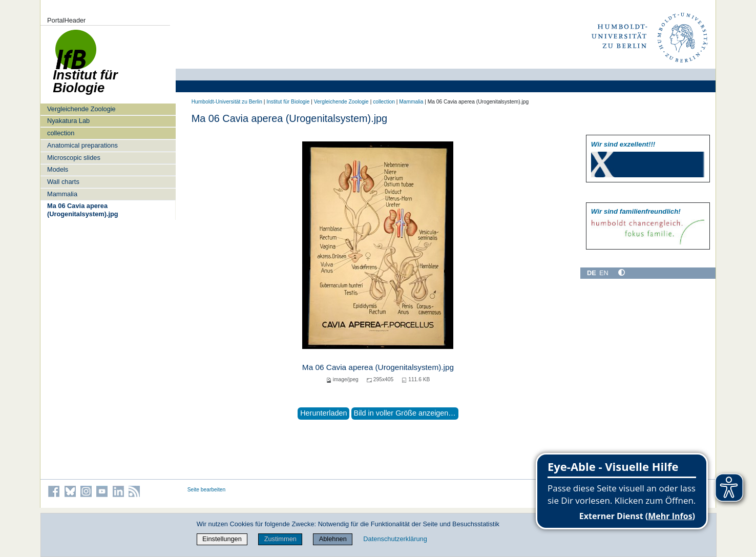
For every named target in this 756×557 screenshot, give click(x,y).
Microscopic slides (74, 158)
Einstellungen (222, 539)
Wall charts (63, 182)
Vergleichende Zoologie (81, 109)
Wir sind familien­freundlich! (636, 211)
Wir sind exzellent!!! (623, 144)
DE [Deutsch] (592, 273)
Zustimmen (280, 539)
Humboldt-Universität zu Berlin (227, 102)
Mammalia (62, 194)
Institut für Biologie (288, 102)
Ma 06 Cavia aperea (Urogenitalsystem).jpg (83, 210)
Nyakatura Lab (68, 121)
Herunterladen (323, 413)
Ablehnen (333, 539)
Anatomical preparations (82, 145)
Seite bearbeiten (207, 490)
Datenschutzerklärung (395, 539)
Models (58, 169)
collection (61, 133)
